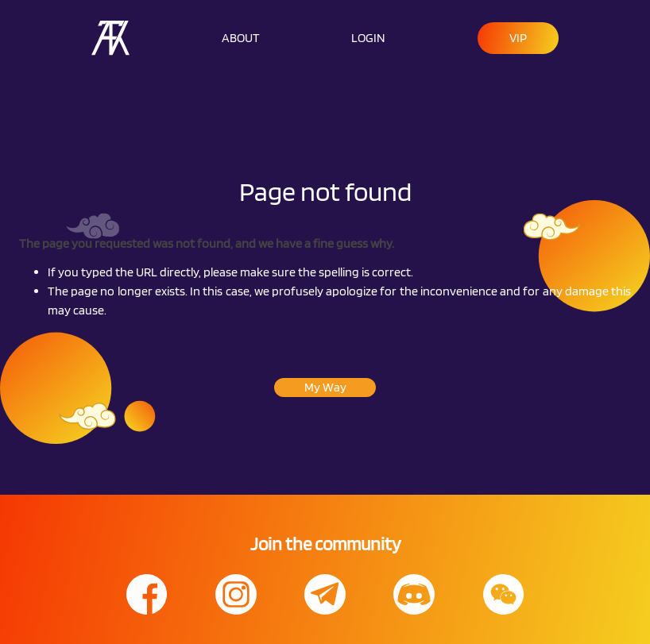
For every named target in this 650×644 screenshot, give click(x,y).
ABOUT (241, 38)
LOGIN (368, 38)
